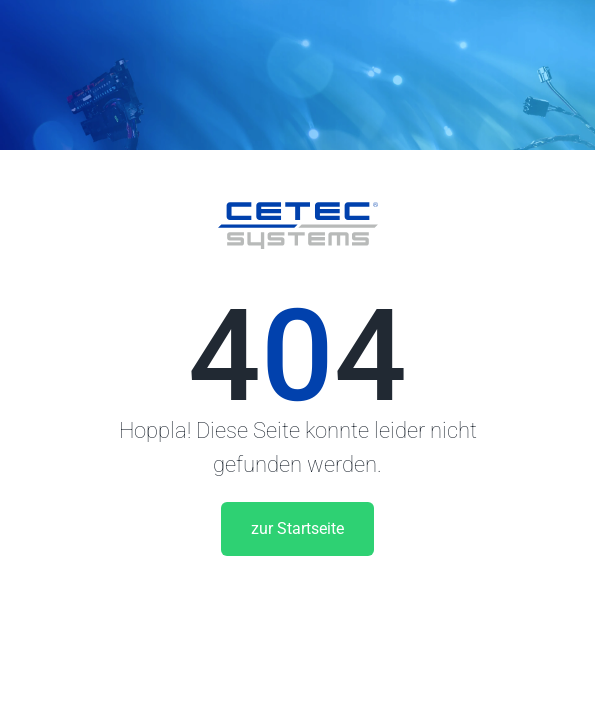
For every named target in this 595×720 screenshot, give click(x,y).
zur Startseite (297, 528)
